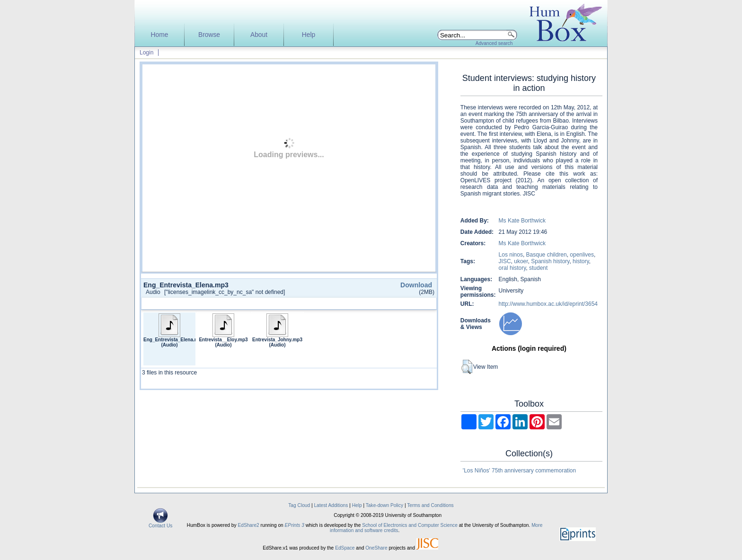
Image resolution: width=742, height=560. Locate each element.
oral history (512, 268)
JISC (505, 261)
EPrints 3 (295, 525)
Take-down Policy (384, 505)
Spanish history (550, 261)
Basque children (547, 255)
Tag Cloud (299, 505)
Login (146, 53)
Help (309, 35)
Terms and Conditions (430, 505)
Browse (209, 35)
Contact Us (160, 524)
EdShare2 (248, 525)
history (581, 261)
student (538, 268)
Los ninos (511, 255)
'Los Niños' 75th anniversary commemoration (519, 471)
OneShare (376, 548)
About (259, 35)
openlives (582, 255)
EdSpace (345, 548)
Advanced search (494, 43)
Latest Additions (331, 505)
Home (160, 35)
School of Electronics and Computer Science (410, 525)
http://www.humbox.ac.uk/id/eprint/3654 (548, 304)
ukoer (521, 261)
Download (416, 285)
